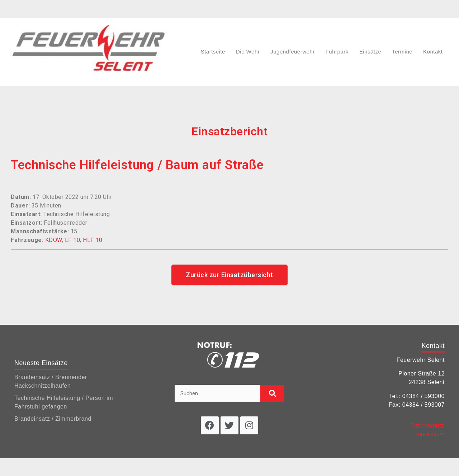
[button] (229, 275)
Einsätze (370, 52)
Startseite (213, 52)
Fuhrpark (337, 52)
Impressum (429, 434)
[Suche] (272, 393)
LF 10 (73, 240)
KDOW (54, 240)
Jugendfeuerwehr (292, 52)
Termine (402, 52)
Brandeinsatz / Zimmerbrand (53, 419)
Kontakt (433, 52)
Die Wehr (248, 52)
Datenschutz (428, 426)
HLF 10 (93, 240)
